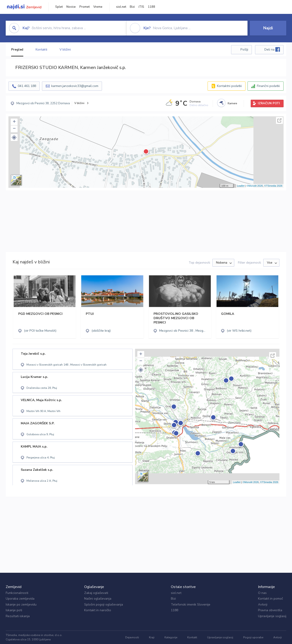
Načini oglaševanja (98, 599)
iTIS (141, 7)
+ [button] (14, 122)
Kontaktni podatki (229, 86)
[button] (14, 137)
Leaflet (241, 186)
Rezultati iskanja (18, 616)
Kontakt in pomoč (270, 599)
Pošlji (244, 50)
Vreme (98, 7)
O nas (262, 593)
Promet (85, 7)
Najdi (268, 28)
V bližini (65, 50)
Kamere (232, 103)
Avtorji (263, 605)
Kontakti (41, 50)
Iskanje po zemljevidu (21, 605)
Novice (71, 7)
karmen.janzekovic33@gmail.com (75, 86)
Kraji (152, 637)
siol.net (121, 7)
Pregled (17, 50)
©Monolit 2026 (255, 186)
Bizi (132, 7)
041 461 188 (27, 86)
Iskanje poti (14, 610)
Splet (59, 7)
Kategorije (171, 637)
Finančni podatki (268, 86)
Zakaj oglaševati (96, 593)
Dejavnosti (132, 637)
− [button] (14, 129)
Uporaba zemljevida (20, 599)
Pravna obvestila (270, 610)
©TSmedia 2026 (273, 186)
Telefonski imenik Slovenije (191, 605)
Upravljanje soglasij (272, 616)
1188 (151, 7)
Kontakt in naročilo (98, 610)
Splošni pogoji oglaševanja (104, 605)
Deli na (272, 49)
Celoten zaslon (279, 120)
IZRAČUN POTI (269, 103)
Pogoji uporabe (253, 637)
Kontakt (192, 637)
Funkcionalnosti (17, 593)
